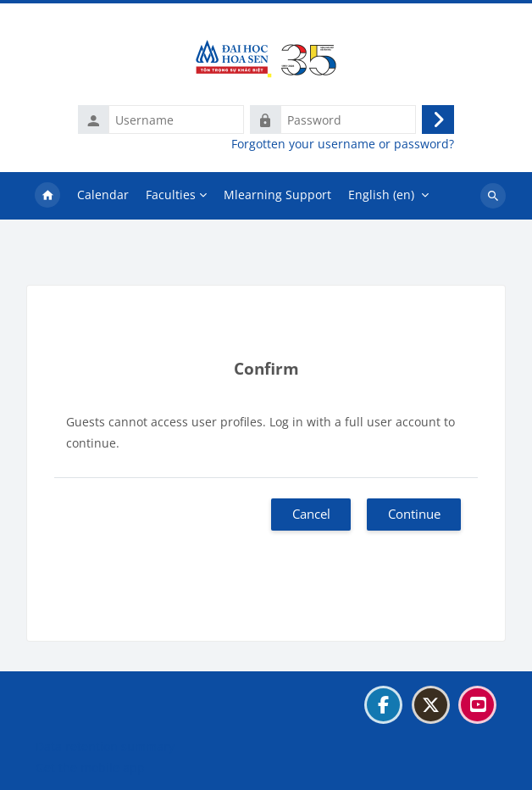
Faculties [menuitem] (171, 195)
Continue (414, 514)
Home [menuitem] (47, 196)
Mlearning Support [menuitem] (277, 195)
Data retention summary (105, 746)
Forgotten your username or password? (343, 144)
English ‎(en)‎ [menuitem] (381, 195)
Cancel (311, 514)
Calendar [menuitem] (103, 195)
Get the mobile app (90, 768)
